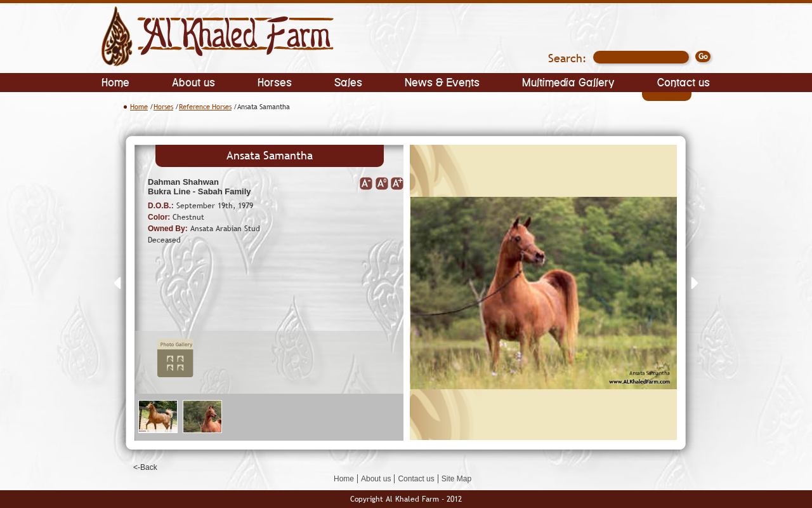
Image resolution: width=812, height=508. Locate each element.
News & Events (442, 81)
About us (193, 81)
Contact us (684, 81)
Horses (275, 81)
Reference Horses (205, 107)
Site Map (456, 479)
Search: (567, 58)
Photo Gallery (176, 358)
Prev (118, 283)
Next (694, 283)
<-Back (145, 467)
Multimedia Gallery (568, 81)
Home (115, 81)
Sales (348, 81)
